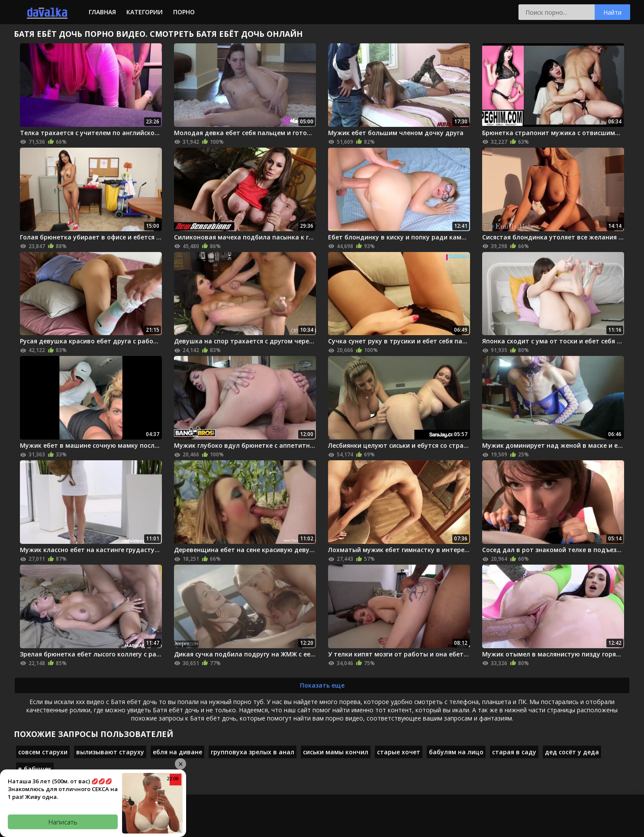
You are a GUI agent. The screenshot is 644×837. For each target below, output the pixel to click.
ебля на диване (177, 752)
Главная (102, 12)
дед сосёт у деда (572, 752)
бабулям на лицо (456, 752)
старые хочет (399, 752)
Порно (184, 12)
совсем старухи (43, 752)
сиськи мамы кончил (336, 752)
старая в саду (514, 752)
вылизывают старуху (110, 752)
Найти (612, 12)
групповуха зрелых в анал (253, 752)
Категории (145, 12)
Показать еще (322, 685)
